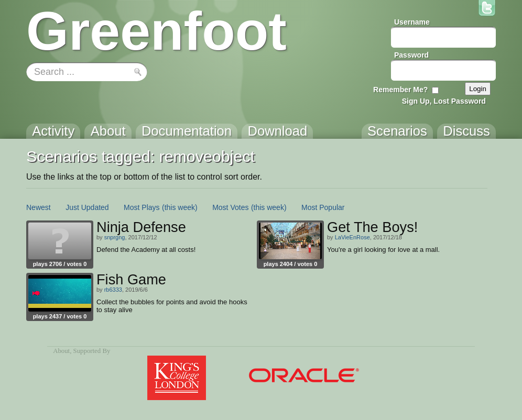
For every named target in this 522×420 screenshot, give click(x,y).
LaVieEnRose (352, 237)
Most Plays (142, 207)
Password (411, 55)
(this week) (180, 207)
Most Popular (323, 207)
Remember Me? (400, 90)
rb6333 (113, 290)
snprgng (115, 237)
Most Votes (230, 207)
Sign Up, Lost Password (444, 101)
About (61, 351)
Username (412, 22)
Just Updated (87, 207)
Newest (39, 207)
